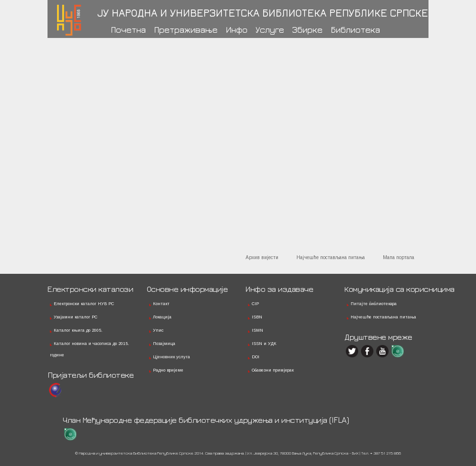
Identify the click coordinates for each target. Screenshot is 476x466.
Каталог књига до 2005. (78, 330)
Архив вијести (262, 257)
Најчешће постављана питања (331, 257)
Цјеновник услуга (171, 357)
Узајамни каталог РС (76, 317)
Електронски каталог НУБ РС (84, 304)
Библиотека (355, 30)
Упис (158, 330)
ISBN (257, 317)
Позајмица (164, 344)
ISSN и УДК (264, 344)
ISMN (257, 330)
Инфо (237, 30)
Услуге (270, 30)
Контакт (161, 304)
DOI (256, 357)
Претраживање (186, 30)
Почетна (128, 30)
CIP (255, 304)
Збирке (307, 30)
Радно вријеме (168, 370)
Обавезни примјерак (273, 370)
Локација (162, 317)
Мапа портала (399, 257)
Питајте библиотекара (374, 304)
